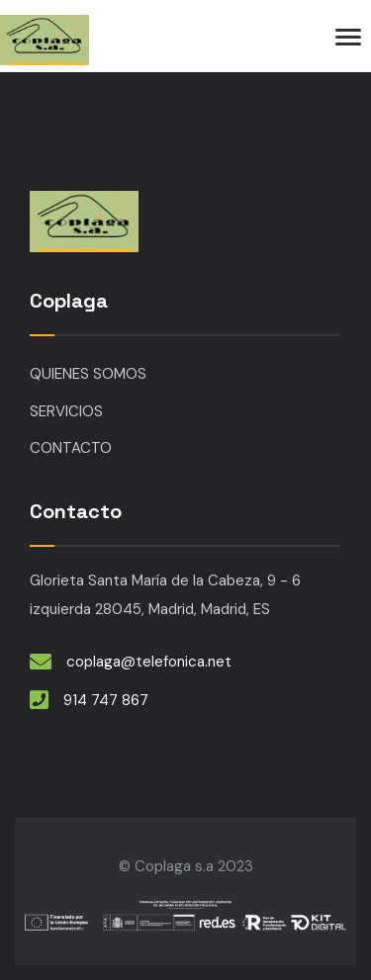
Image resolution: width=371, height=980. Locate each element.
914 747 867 (106, 700)
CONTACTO (71, 448)
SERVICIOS (66, 411)
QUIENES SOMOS (88, 374)
